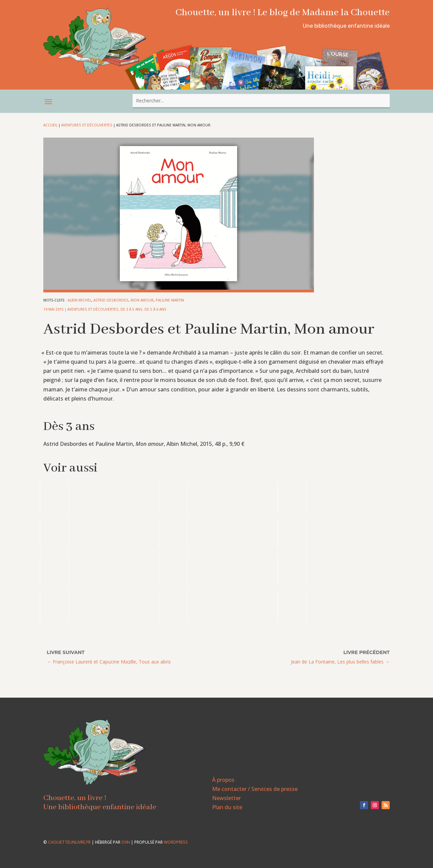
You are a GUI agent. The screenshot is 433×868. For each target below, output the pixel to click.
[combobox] (261, 101)
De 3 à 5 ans (131, 309)
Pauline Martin (170, 300)
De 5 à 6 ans (155, 309)
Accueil (50, 125)
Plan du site (227, 807)
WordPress (176, 842)
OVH (126, 842)
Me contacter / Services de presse (255, 789)
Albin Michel (79, 300)
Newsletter (226, 798)
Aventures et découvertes (87, 125)
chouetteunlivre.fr (69, 842)
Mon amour (142, 300)
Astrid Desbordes (111, 300)
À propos (223, 780)
